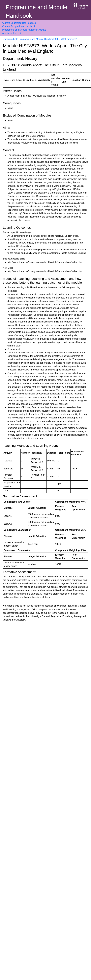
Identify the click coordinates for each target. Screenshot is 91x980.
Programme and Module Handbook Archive (24, 30)
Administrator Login (12, 33)
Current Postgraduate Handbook (19, 26)
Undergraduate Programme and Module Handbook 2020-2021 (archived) (40, 39)
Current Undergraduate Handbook (20, 23)
